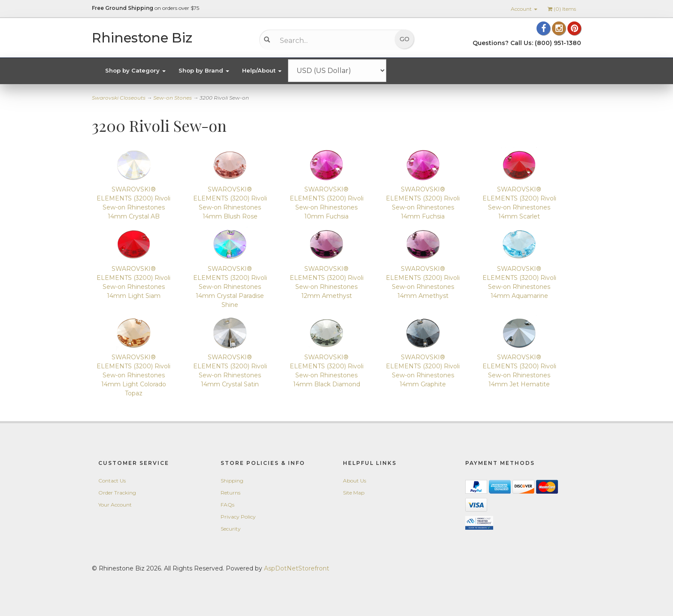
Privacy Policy (238, 517)
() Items (562, 9)
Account (524, 9)
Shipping (232, 481)
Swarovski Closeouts (119, 98)
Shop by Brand (204, 70)
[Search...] (330, 40)
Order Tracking (117, 493)
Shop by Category (135, 70)
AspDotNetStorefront (297, 568)
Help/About (262, 70)
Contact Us (112, 481)
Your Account (115, 505)
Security (231, 529)
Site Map (354, 493)
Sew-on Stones (173, 98)
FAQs (227, 505)
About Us (355, 481)
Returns (230, 493)
